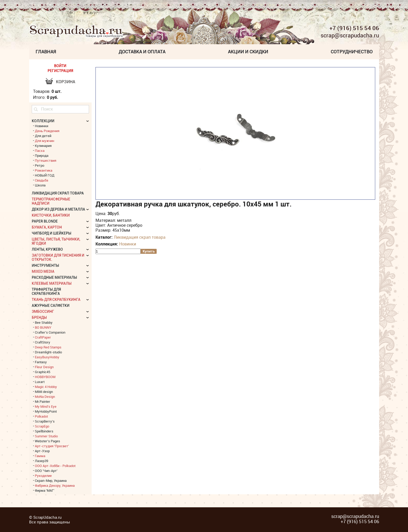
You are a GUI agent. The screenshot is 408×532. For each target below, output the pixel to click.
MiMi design (44, 392)
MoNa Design (45, 397)
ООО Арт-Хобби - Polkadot (55, 466)
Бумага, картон (47, 227)
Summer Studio (46, 436)
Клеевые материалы (52, 283)
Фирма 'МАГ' (45, 490)
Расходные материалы (54, 277)
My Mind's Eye (46, 406)
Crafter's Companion (50, 332)
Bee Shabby (44, 322)
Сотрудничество (352, 52)
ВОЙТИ (60, 66)
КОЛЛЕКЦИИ (43, 121)
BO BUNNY (43, 327)
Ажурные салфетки (51, 306)
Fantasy (41, 362)
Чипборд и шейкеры (52, 233)
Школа (40, 185)
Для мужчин (44, 141)
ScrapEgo (42, 426)
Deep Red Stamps (48, 347)
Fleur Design (44, 367)
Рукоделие (43, 476)
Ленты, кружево (47, 249)
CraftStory (43, 342)
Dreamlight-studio (48, 352)
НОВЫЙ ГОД (45, 175)
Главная (46, 52)
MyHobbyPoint (46, 411)
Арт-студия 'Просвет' (52, 446)
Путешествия (46, 160)
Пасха (40, 151)
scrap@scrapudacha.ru (350, 36)
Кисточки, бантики (51, 215)
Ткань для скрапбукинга (56, 300)
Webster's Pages (47, 441)
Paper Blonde (45, 221)
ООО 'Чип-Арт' (46, 471)
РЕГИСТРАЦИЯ (60, 71)
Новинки (128, 244)
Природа (42, 155)
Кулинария (43, 146)
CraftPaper (43, 337)
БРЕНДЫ (39, 317)
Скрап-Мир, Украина (51, 481)
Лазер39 (42, 461)
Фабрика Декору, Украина (55, 485)
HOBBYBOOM (45, 377)
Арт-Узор (42, 451)
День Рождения (47, 131)
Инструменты (45, 265)
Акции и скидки (248, 52)
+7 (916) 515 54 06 (354, 28)
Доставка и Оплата (142, 52)
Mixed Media (43, 271)
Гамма (40, 456)
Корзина (66, 82)
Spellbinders (44, 431)
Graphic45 (43, 372)
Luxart (40, 382)
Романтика (44, 170)
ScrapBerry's (45, 421)
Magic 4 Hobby (46, 387)
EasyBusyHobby (47, 357)
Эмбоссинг (43, 312)
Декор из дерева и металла (58, 209)
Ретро (40, 165)
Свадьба (42, 180)
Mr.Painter (43, 401)
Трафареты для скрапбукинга (46, 291)
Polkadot (41, 416)
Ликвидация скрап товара (140, 237)
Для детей (43, 136)
